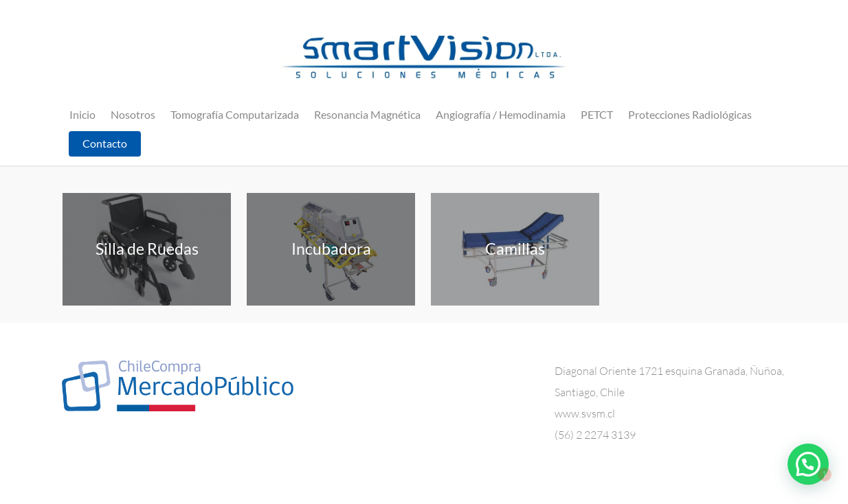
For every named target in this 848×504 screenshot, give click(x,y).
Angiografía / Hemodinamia (501, 114)
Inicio (82, 114)
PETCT (597, 114)
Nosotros (133, 114)
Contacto (105, 143)
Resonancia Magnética (367, 114)
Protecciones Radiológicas (690, 114)
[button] (808, 464)
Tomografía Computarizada (235, 114)
